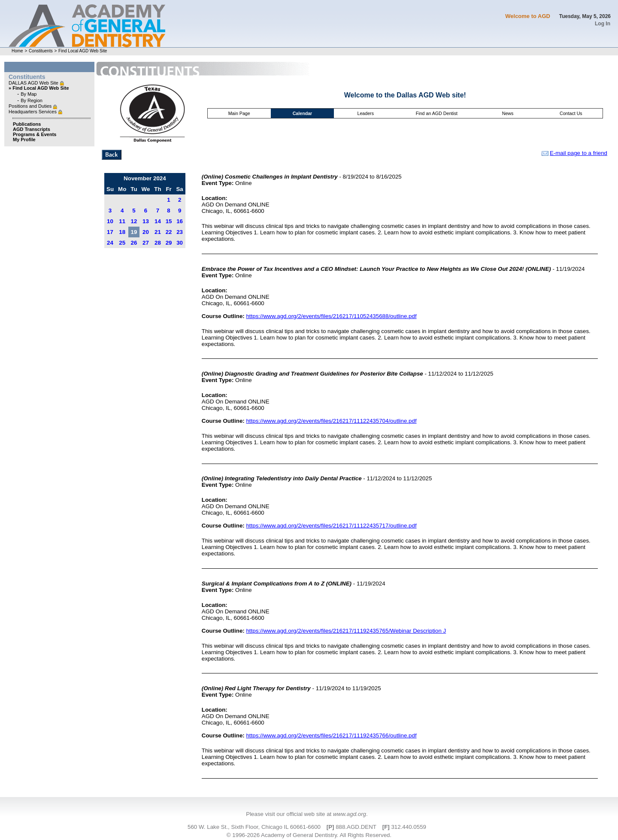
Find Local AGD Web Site (83, 51)
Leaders (365, 113)
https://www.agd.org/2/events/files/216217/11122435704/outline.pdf (331, 421)
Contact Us (571, 113)
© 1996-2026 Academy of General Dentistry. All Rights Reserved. (309, 835)
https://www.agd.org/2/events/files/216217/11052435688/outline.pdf (331, 316)
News (508, 113)
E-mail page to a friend (574, 153)
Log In (603, 24)
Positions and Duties (31, 106)
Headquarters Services (33, 112)
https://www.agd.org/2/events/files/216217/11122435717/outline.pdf (331, 526)
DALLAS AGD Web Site (34, 83)
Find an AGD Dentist (437, 113)
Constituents (41, 51)
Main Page (239, 113)
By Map (29, 94)
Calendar (303, 113)
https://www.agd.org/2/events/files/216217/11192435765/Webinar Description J (346, 631)
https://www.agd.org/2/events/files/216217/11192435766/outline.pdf (331, 735)
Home (17, 51)
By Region (32, 100)
